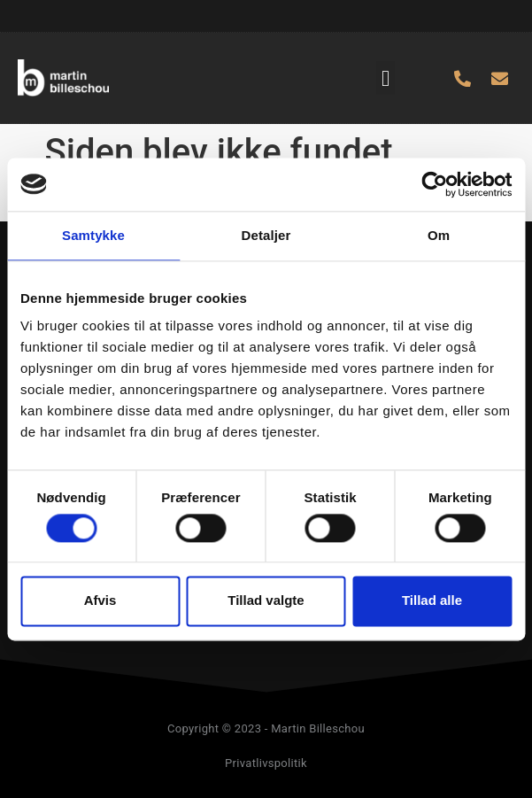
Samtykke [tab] (93, 235)
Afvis (100, 601)
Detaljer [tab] (266, 235)
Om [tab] (439, 235)
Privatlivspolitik (266, 763)
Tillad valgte (266, 601)
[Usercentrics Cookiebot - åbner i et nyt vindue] (434, 184)
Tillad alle (432, 601)
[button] (386, 78)
